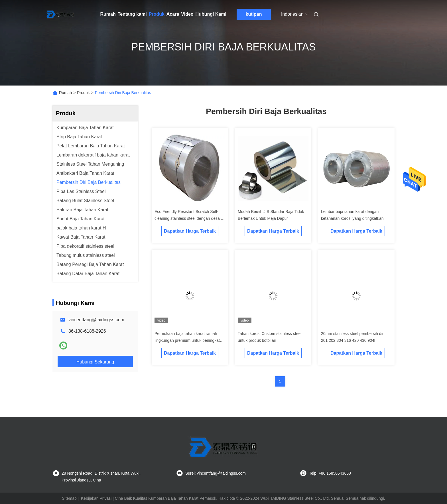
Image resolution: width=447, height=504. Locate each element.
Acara (173, 14)
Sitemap (69, 498)
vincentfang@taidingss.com (96, 320)
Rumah (108, 14)
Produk (157, 14)
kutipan (254, 14)
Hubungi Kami (211, 14)
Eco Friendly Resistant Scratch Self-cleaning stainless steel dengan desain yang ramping (189, 218)
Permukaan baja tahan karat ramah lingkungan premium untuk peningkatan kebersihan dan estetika (189, 340)
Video (187, 14)
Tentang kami (132, 14)
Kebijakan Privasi (96, 498)
